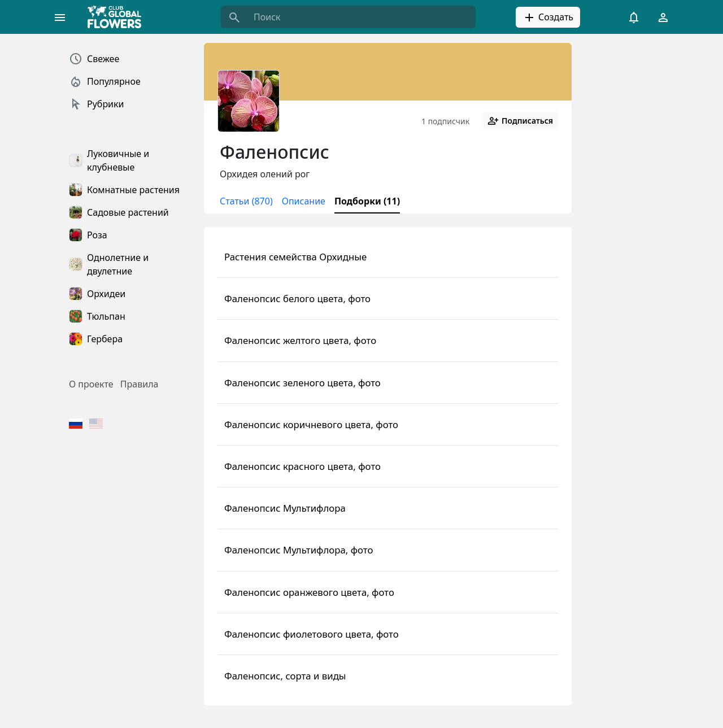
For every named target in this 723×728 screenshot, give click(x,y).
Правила (140, 384)
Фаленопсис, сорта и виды (285, 676)
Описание (304, 201)
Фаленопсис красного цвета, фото (302, 466)
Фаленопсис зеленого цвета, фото (302, 383)
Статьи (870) (246, 201)
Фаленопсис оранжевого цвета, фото (309, 592)
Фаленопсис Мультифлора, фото (299, 550)
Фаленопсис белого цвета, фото (297, 298)
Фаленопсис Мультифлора (285, 508)
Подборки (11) (367, 201)
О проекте (91, 384)
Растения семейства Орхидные (295, 257)
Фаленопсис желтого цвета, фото (300, 340)
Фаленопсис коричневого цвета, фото (311, 424)
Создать (548, 18)
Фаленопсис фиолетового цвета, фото (312, 634)
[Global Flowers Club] (118, 17)
